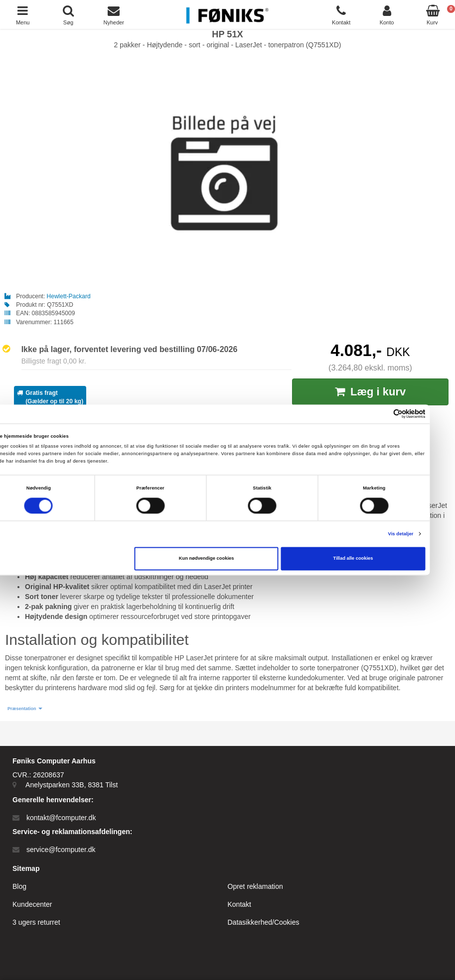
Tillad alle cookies (374, 559)
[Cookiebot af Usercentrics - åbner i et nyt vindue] (403, 414)
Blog (19, 886)
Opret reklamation (255, 886)
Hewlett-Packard (69, 296)
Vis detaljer (422, 534)
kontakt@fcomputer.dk (61, 818)
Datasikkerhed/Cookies (264, 922)
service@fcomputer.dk (61, 850)
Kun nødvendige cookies (227, 559)
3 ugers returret (36, 922)
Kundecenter (32, 904)
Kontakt (239, 904)
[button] (25, 709)
